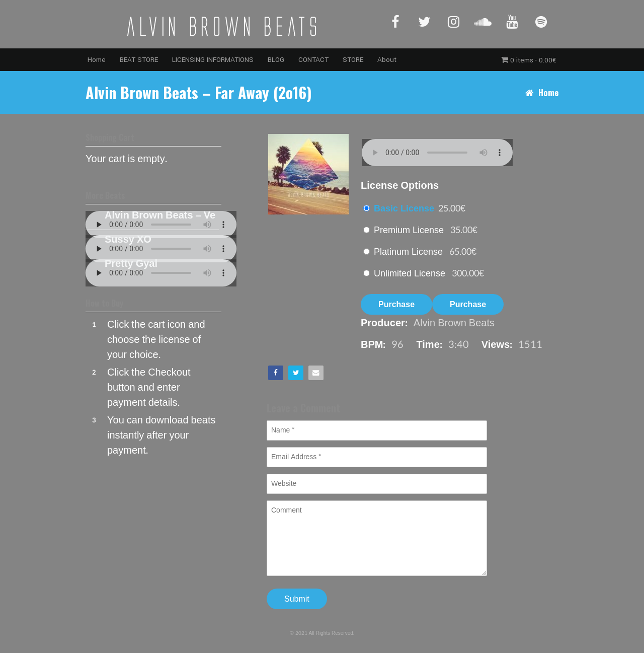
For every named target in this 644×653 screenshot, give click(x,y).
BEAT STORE (139, 60)
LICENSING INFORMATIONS (213, 60)
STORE (353, 60)
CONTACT (313, 60)
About (387, 60)
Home (97, 60)
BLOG (276, 60)
